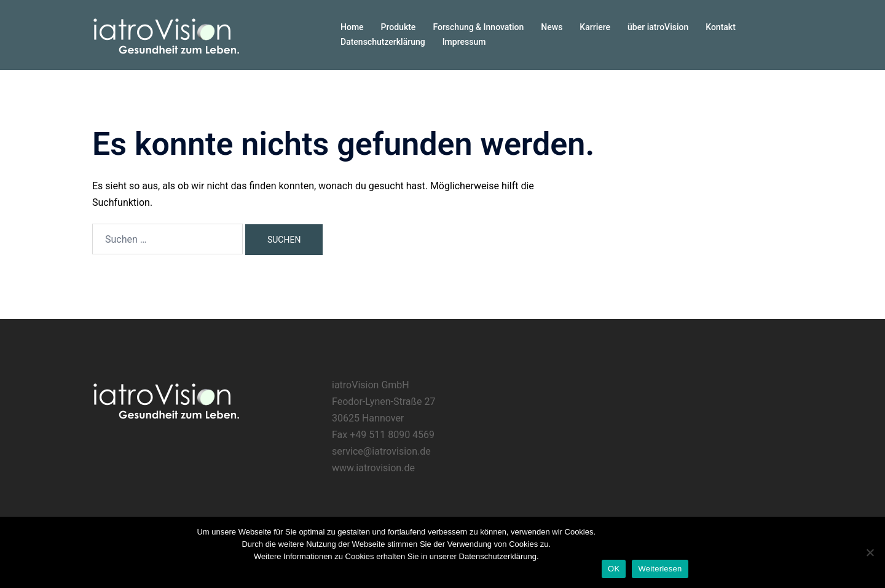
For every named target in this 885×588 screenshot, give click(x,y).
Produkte (399, 27)
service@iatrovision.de (381, 451)
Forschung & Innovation (478, 27)
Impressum (464, 42)
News (552, 27)
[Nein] (870, 552)
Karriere (595, 27)
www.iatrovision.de (373, 468)
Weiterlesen (660, 569)
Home (352, 27)
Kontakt (721, 27)
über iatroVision (658, 27)
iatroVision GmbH (371, 385)
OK (614, 569)
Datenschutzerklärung (383, 42)
